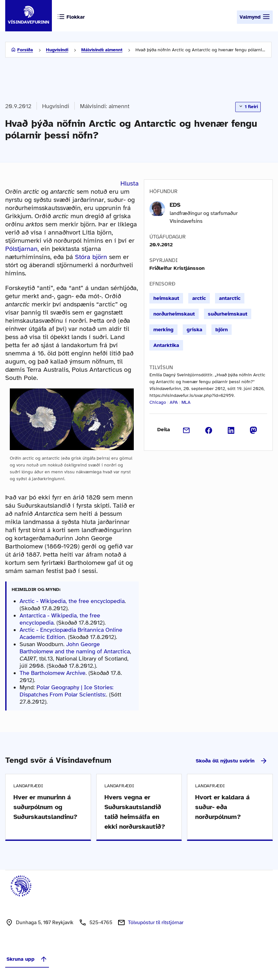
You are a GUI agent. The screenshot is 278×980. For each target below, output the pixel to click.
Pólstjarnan (21, 249)
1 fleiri (248, 106)
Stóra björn (91, 257)
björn (222, 330)
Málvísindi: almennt (102, 50)
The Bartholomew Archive (53, 673)
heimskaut (166, 298)
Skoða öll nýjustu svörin (232, 761)
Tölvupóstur (156, 923)
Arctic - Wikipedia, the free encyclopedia (72, 601)
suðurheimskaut (228, 314)
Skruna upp (27, 959)
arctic (199, 298)
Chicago (158, 402)
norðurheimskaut (174, 314)
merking (163, 330)
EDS (175, 205)
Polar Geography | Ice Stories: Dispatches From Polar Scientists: (67, 691)
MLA (186, 402)
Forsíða (25, 50)
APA (174, 402)
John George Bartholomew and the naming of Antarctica (75, 648)
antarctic (230, 298)
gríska (194, 330)
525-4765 (101, 923)
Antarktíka (166, 345)
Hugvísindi (57, 50)
